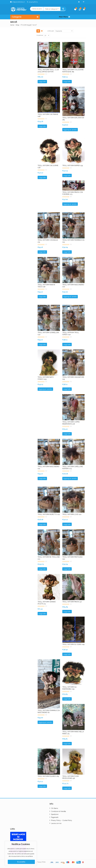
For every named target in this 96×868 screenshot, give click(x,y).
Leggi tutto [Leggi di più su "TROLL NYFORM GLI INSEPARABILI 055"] (67, 699)
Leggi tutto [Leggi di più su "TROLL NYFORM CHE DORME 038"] (42, 178)
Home (12, 25)
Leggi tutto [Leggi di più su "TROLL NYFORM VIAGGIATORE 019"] (67, 389)
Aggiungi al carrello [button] (70, 130)
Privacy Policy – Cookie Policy (62, 820)
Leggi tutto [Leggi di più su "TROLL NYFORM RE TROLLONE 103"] (42, 569)
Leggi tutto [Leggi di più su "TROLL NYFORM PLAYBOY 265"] (42, 786)
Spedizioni (55, 814)
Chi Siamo (55, 808)
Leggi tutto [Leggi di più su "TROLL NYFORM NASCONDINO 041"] (42, 478)
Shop (18, 25)
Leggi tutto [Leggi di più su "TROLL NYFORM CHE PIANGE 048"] (42, 126)
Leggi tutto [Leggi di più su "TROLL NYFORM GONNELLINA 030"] (42, 345)
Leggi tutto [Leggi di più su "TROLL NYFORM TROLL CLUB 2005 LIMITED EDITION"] (42, 82)
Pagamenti (55, 817)
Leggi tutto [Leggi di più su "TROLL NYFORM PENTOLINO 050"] (67, 569)
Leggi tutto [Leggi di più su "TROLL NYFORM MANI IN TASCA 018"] (42, 297)
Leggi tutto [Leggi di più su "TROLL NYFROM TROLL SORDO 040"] (67, 345)
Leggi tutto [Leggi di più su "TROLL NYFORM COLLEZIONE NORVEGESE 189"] (67, 82)
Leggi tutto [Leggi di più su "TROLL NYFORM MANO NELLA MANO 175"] (67, 744)
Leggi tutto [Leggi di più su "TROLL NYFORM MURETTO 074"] (42, 524)
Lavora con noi (56, 823)
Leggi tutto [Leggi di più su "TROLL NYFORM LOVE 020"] (67, 524)
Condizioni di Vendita (58, 811)
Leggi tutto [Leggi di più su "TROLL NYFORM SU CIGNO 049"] (67, 654)
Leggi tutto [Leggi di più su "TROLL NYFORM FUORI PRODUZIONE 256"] (67, 788)
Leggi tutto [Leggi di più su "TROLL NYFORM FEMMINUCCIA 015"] (67, 252)
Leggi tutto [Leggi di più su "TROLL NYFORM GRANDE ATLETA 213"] (42, 614)
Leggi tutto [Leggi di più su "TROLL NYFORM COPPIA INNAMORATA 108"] (67, 434)
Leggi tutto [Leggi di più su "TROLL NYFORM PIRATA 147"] (67, 612)
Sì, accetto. (21, 862)
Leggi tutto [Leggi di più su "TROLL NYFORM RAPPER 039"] (67, 175)
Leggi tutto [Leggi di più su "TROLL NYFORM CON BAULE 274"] (42, 252)
